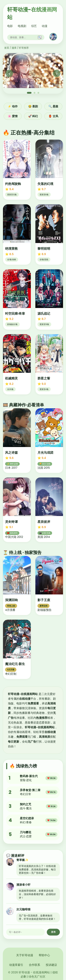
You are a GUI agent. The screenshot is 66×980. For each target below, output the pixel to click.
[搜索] (23, 37)
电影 (10, 26)
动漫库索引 (16, 965)
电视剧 (22, 26)
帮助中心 (44, 955)
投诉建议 (51, 965)
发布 (53, 932)
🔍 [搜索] (40, 37)
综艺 (34, 26)
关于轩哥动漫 (25, 955)
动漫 (45, 26)
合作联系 (34, 965)
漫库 (14, 48)
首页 (7, 48)
